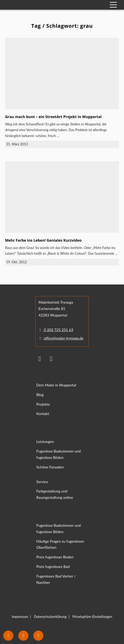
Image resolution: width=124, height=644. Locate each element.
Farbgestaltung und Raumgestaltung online (55, 494)
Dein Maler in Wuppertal (56, 385)
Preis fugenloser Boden (55, 557)
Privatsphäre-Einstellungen (92, 617)
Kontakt (43, 414)
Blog (40, 395)
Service (42, 482)
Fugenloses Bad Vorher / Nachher (56, 579)
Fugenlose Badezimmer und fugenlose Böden (59, 454)
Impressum (20, 617)
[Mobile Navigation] (113, 5)
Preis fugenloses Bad (53, 567)
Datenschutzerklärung (50, 617)
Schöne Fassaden (50, 467)
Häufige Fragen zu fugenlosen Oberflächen (60, 544)
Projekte (43, 404)
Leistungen (45, 442)
